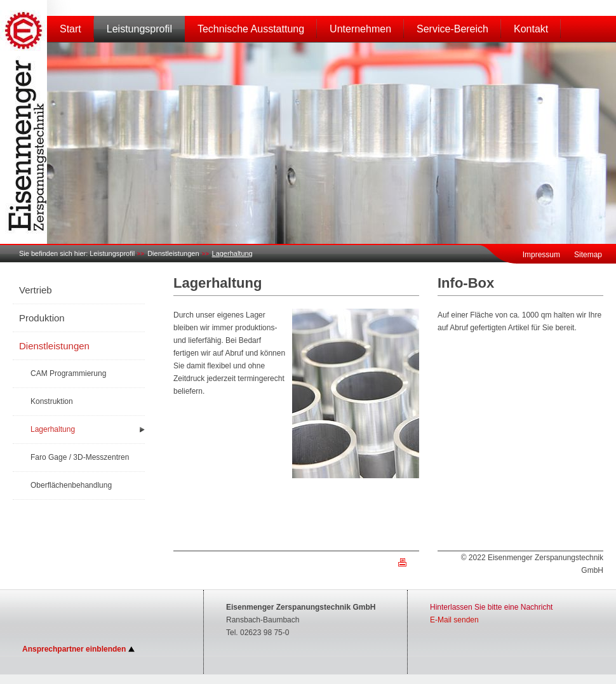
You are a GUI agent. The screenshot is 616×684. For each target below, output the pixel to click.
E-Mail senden (454, 620)
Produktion (42, 318)
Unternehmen (360, 29)
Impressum (541, 255)
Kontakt (531, 29)
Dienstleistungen (173, 253)
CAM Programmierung (68, 373)
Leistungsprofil (139, 29)
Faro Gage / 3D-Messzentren (80, 457)
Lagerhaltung (232, 253)
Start (70, 29)
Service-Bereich (452, 29)
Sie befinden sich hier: (53, 253)
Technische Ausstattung (251, 29)
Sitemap (588, 255)
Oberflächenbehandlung (71, 485)
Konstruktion (52, 401)
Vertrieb (36, 290)
